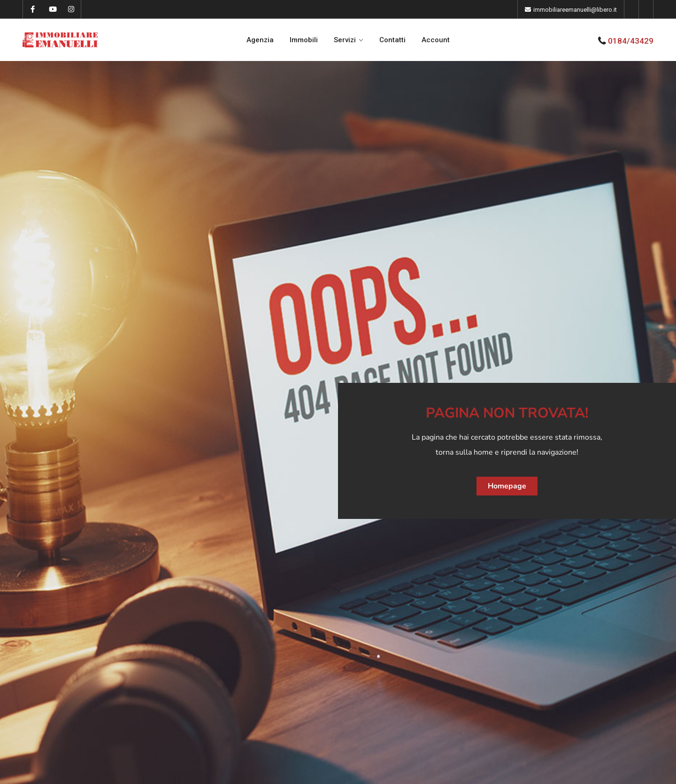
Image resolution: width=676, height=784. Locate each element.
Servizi (345, 40)
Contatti (392, 40)
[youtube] (52, 9)
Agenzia (260, 40)
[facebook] (33, 9)
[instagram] (71, 9)
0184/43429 (631, 41)
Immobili (304, 40)
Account (436, 40)
